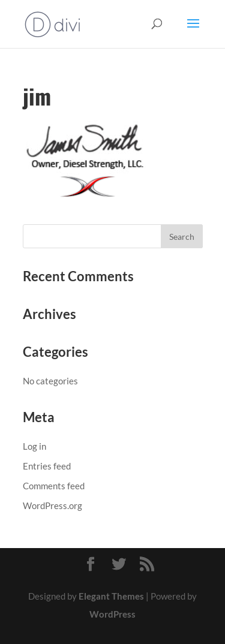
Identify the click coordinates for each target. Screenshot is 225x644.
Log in (34, 446)
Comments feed (54, 486)
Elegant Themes (111, 596)
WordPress (112, 614)
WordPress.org (52, 505)
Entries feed (47, 466)
